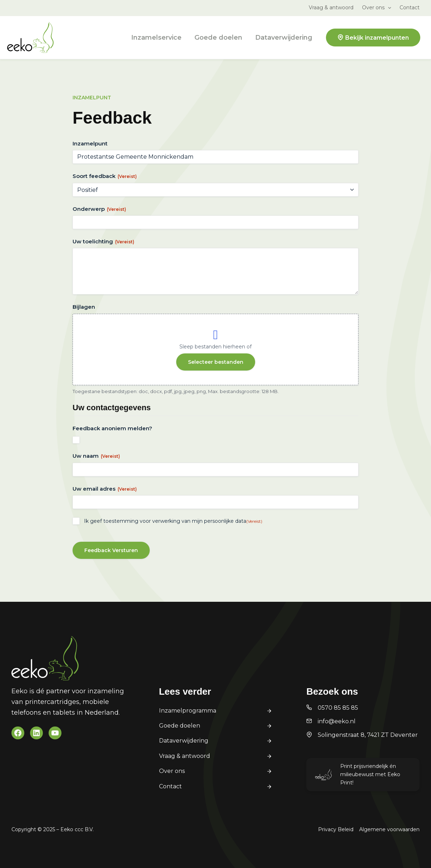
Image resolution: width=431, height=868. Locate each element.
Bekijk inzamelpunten (377, 38)
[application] (388, 8)
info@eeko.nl (337, 721)
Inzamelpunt (90, 143)
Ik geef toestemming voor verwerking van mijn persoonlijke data (173, 521)
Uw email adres (105, 489)
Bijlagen (84, 307)
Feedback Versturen (111, 550)
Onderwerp (99, 209)
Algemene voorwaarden (389, 829)
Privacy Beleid (336, 829)
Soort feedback (105, 176)
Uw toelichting (103, 241)
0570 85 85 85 (338, 708)
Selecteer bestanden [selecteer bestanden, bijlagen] (216, 362)
